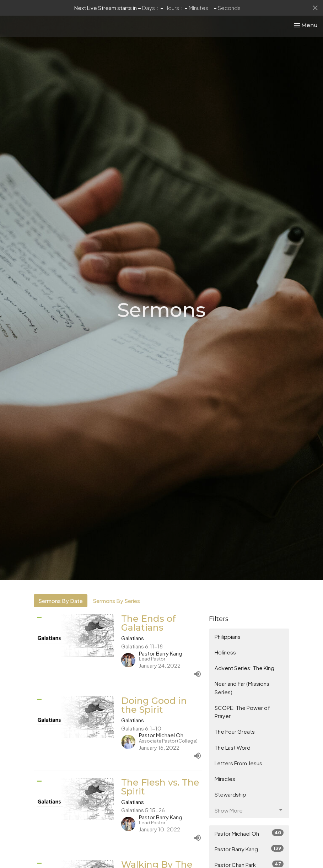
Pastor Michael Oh (249, 833)
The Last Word (233, 747)
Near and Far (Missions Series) (242, 688)
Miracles (225, 779)
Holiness (225, 652)
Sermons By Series (116, 601)
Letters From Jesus (238, 763)
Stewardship (230, 794)
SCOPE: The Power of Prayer (242, 712)
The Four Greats (235, 731)
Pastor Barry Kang (249, 849)
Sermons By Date (61, 601)
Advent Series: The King (244, 668)
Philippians (228, 637)
